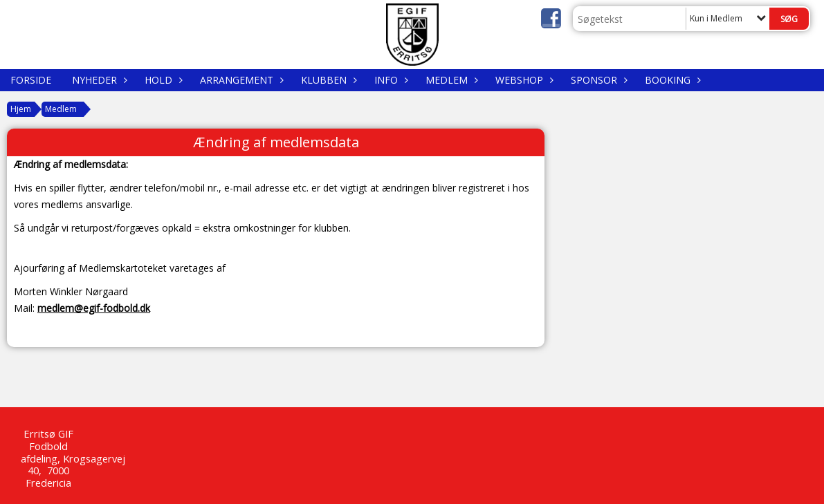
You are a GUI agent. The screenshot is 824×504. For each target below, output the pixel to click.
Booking (671, 80)
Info (390, 80)
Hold (162, 80)
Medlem (450, 80)
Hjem (21, 109)
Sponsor (597, 80)
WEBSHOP (523, 80)
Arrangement (240, 80)
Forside (31, 80)
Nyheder (98, 80)
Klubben (327, 80)
